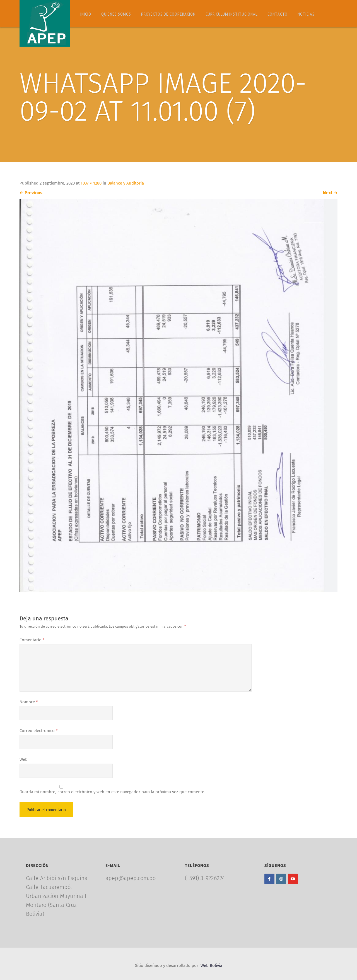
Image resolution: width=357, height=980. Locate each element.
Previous (31, 193)
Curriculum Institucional (231, 14)
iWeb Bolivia (211, 965)
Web (24, 759)
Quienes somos (116, 14)
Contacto (278, 14)
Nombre (29, 702)
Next (330, 193)
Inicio (86, 14)
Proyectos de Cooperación (168, 14)
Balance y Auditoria (126, 183)
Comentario (32, 640)
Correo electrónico (39, 731)
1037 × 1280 (91, 183)
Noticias (306, 14)
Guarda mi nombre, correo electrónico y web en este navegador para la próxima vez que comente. (112, 792)
